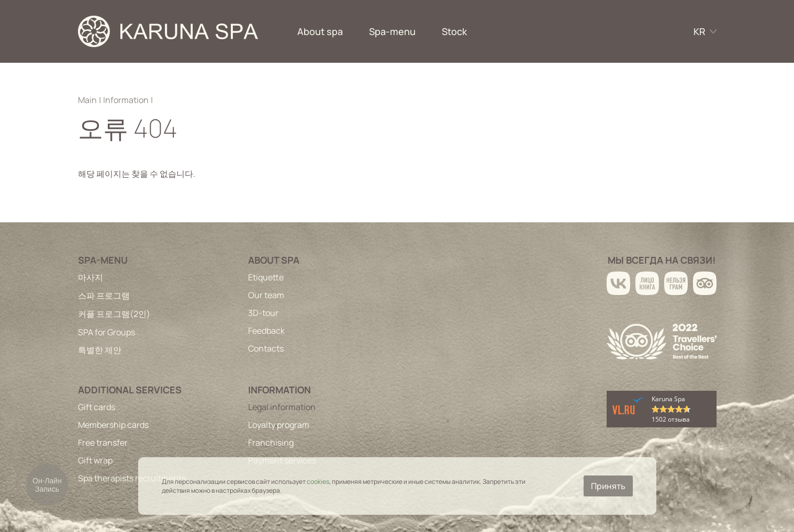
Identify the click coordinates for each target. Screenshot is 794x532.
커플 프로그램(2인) (114, 314)
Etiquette (266, 277)
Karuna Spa (668, 399)
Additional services (130, 390)
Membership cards (113, 425)
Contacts (266, 348)
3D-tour (263, 313)
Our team (266, 295)
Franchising (271, 443)
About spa (320, 31)
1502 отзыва (671, 419)
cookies (318, 482)
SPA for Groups (107, 332)
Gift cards (97, 407)
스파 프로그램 (104, 296)
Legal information (282, 407)
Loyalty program (279, 425)
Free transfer (103, 443)
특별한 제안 (100, 350)
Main (87, 100)
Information (126, 100)
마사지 (91, 277)
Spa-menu (392, 31)
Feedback (266, 331)
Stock (454, 31)
